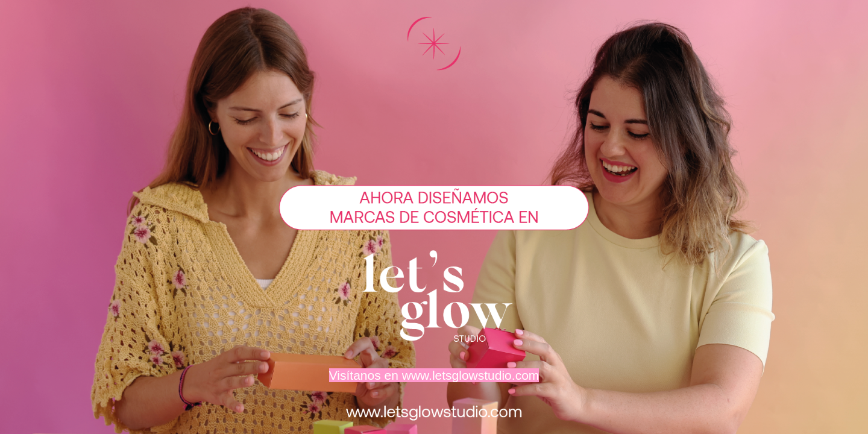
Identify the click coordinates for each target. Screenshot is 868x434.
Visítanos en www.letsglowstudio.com (434, 375)
